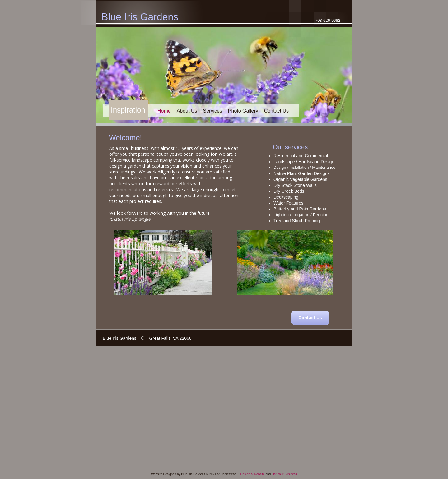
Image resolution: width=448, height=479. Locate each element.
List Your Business (284, 474)
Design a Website (253, 474)
